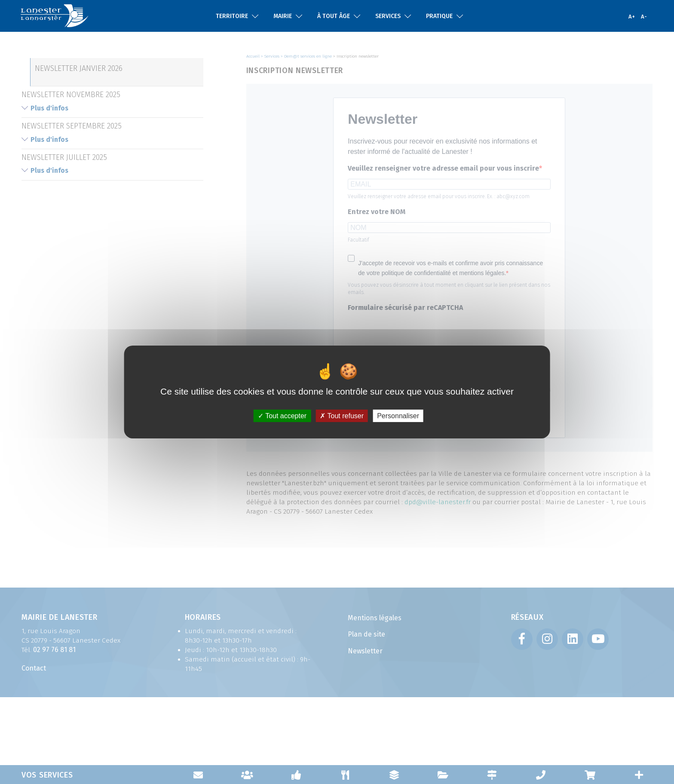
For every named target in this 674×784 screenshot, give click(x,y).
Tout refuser (342, 416)
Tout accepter (282, 416)
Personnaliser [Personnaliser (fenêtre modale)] (398, 416)
